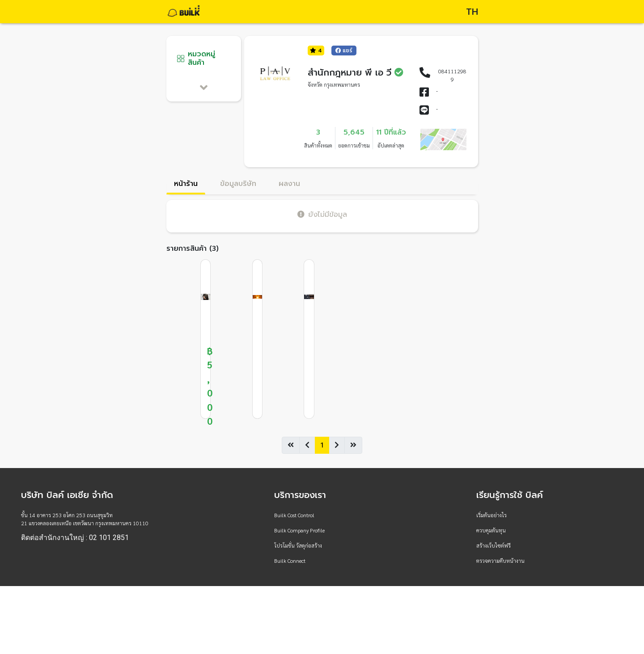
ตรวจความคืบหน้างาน (500, 561)
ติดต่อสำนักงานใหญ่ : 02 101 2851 (75, 538)
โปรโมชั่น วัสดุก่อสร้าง (298, 545)
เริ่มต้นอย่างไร (491, 515)
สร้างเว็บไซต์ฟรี (494, 545)
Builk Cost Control (294, 515)
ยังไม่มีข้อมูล (322, 214)
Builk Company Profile (299, 530)
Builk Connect (290, 561)
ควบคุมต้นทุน (491, 530)
